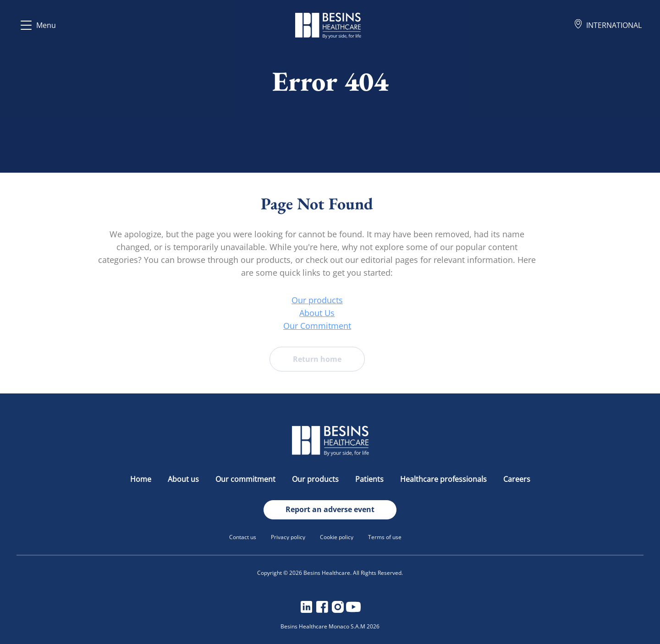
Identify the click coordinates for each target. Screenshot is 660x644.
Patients (370, 479)
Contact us (243, 537)
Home (142, 479)
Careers (517, 479)
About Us (282, 313)
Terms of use (385, 537)
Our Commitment (282, 326)
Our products (282, 300)
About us (184, 479)
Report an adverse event (330, 509)
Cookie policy (337, 537)
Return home (282, 359)
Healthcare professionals (444, 479)
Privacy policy (288, 537)
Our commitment (246, 479)
